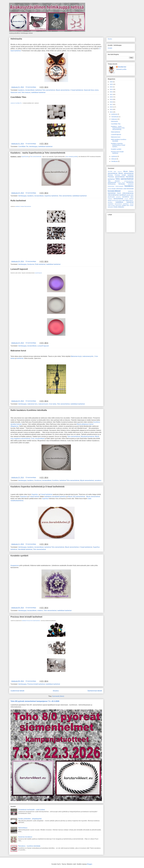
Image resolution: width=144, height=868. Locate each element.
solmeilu (126, 199)
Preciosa (110, 175)
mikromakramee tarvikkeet (117, 195)
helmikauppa (33, 147)
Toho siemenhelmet (65, 196)
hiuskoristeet (111, 186)
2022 (111, 92)
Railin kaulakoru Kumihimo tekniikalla (29, 410)
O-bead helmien (34, 497)
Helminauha (16, 39)
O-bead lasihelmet (46, 494)
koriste (110, 189)
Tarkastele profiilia (121, 69)
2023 (111, 89)
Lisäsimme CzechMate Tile (16, 103)
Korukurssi (31, 264)
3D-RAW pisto (112, 172)
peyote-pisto (111, 197)
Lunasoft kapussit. (38, 273)
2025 (111, 84)
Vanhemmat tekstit (95, 691)
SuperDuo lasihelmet (51, 196)
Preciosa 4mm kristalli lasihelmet (26, 617)
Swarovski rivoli (16, 92)
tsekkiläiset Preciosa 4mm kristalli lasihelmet (31, 621)
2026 (111, 82)
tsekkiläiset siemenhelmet (115, 204)
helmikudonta (112, 184)
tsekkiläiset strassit (128, 204)
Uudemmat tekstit (17, 691)
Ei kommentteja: (31, 87)
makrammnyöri (43, 404)
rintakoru (40, 611)
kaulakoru (21, 90)
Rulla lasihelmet (18, 201)
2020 (111, 97)
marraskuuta (115, 117)
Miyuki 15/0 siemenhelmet (77, 497)
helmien (19, 424)
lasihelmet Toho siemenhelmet (45, 90)
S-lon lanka (53, 404)
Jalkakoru (120, 172)
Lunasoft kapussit (19, 269)
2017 (111, 104)
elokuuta (114, 159)
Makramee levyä (76, 356)
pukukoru (118, 197)
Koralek (110, 48)
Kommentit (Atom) (58, 696)
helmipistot (131, 184)
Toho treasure (26, 92)
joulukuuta (114, 114)
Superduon (24, 497)
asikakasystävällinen (129, 181)
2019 (111, 99)
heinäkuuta (115, 161)
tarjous (120, 201)
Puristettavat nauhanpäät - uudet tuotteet (31, 810)
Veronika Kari (122, 67)
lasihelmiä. (20, 358)
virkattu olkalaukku (119, 207)
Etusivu (56, 691)
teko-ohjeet (126, 200)
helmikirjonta (130, 182)
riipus (132, 197)
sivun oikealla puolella (72, 157)
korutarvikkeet (30, 90)
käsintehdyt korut (114, 193)
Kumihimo (55, 480)
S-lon (33, 439)
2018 (111, 102)
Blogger (90, 864)
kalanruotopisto (119, 186)
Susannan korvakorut (25, 837)
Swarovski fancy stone (91, 90)
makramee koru (32, 404)
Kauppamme (15, 565)
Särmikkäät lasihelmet (25, 549)
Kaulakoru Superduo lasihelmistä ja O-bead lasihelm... (118, 145)
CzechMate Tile (23, 147)
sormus (131, 199)
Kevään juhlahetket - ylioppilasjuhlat (30, 819)
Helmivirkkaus (23, 828)
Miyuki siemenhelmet (63, 90)
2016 (111, 107)
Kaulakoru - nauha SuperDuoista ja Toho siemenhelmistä (38, 153)
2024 (111, 87)
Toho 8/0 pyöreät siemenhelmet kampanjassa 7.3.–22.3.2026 (35, 701)
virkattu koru (126, 205)
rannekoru (98, 480)
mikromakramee (128, 193)
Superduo (35, 494)
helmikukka (122, 184)
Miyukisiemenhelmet (88, 436)
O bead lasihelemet (77, 90)
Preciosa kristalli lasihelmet (36, 684)
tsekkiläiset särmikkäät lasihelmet (55, 497)
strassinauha (115, 201)
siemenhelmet (118, 199)
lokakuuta (114, 119)
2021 (111, 94)
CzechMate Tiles (18, 97)
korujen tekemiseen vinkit (119, 189)
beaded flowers (121, 182)
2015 (111, 109)
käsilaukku (131, 191)
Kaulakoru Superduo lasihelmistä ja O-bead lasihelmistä (38, 487)
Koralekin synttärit (19, 556)
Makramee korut (18, 351)
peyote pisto (130, 195)
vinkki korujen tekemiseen (115, 205)
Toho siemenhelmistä (36, 157)
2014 (111, 112)
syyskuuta (114, 156)
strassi (110, 200)
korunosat (130, 189)
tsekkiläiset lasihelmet (38, 92)
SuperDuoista (25, 157)
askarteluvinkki (112, 182)
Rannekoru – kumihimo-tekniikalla (29, 846)
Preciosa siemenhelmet (116, 177)
